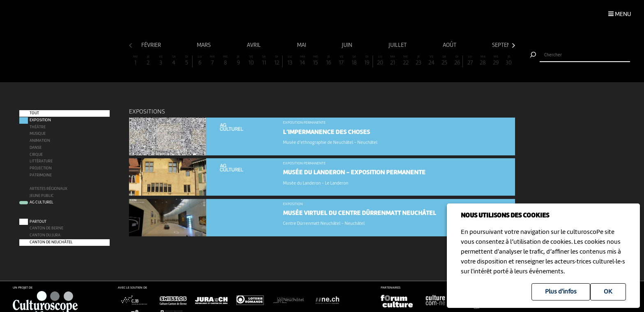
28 (483, 61)
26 (457, 61)
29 (496, 61)
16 (329, 61)
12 (277, 61)
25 (444, 61)
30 (509, 61)
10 (251, 61)
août (450, 45)
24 (431, 61)
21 (393, 61)
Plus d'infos (561, 292)
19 (367, 61)
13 (290, 61)
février (152, 45)
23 (419, 61)
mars (204, 45)
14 (303, 61)
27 (470, 61)
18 (354, 61)
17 (341, 61)
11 (264, 61)
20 (380, 61)
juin (348, 45)
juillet (398, 45)
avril (254, 45)
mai (302, 45)
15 (315, 61)
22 (406, 61)
